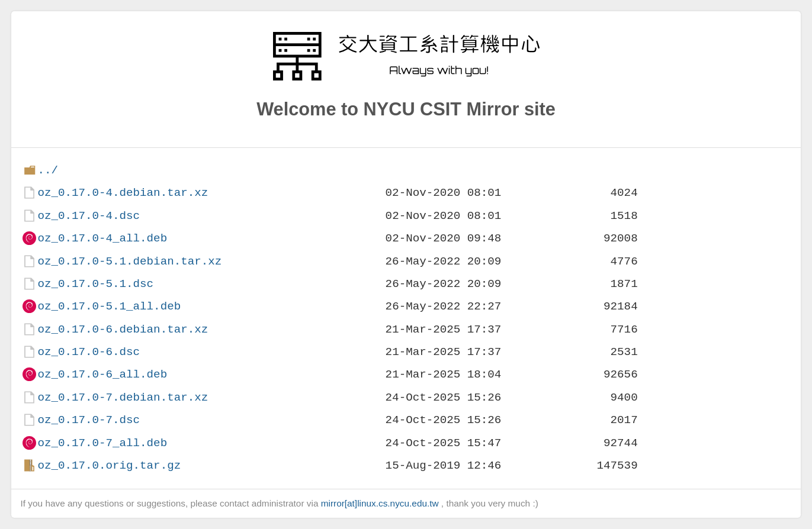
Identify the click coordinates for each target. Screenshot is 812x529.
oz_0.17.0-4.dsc (89, 216)
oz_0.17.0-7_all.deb (102, 443)
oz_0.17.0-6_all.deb (102, 374)
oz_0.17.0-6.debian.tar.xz (123, 329)
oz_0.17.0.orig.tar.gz (109, 465)
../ (48, 170)
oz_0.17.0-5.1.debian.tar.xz (129, 261)
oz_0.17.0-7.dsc (89, 420)
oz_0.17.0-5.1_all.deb (109, 306)
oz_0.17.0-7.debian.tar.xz (123, 397)
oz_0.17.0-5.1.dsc (95, 284)
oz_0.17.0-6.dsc (89, 352)
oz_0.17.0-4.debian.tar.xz (123, 193)
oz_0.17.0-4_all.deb (102, 238)
